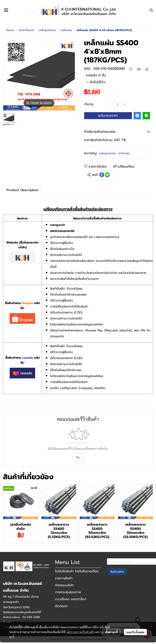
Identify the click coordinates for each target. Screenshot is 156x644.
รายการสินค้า (64, 578)
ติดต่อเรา (61, 606)
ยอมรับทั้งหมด (135, 632)
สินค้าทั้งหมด (27, 30)
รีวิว (78, 457)
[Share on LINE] (107, 175)
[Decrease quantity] (110, 104)
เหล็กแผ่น (66, 30)
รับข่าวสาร (117, 572)
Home (10, 30)
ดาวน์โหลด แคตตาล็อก (71, 599)
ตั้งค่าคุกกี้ (111, 632)
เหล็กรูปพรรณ (47, 30)
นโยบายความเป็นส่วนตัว (80, 632)
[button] (151, 10)
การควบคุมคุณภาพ (68, 592)
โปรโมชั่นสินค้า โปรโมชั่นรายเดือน (77, 571)
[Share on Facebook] (102, 175)
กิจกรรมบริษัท (64, 585)
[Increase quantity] (125, 104)
